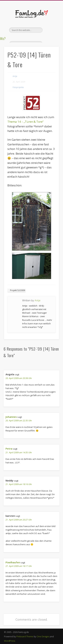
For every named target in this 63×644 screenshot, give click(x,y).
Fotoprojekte (18, 87)
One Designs (43, 636)
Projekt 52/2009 (18, 290)
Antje (15, 76)
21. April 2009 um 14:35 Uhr (19, 452)
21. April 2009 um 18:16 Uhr (19, 484)
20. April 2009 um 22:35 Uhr (19, 421)
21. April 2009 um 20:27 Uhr (19, 520)
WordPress (10, 641)
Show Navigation (51, 30)
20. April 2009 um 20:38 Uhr (19, 378)
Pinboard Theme (25, 636)
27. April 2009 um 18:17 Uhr (19, 566)
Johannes (11, 417)
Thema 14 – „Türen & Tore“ (25, 122)
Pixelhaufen (13, 562)
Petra (9, 449)
